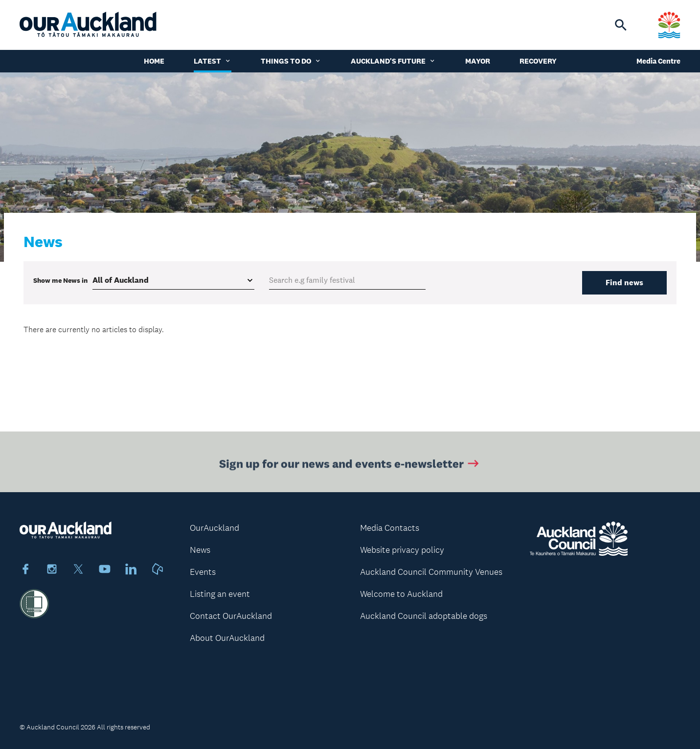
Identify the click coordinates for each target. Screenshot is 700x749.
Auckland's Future (393, 61)
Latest (213, 61)
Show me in (60, 280)
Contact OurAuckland (231, 616)
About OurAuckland (227, 638)
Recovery (538, 61)
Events (203, 572)
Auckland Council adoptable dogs (424, 616)
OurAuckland (215, 528)
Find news (624, 283)
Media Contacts (390, 528)
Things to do (291, 61)
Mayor (478, 61)
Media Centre (658, 61)
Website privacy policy (402, 550)
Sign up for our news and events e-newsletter (350, 465)
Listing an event (220, 594)
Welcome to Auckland (401, 594)
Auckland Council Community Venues (431, 572)
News (200, 550)
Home (154, 61)
